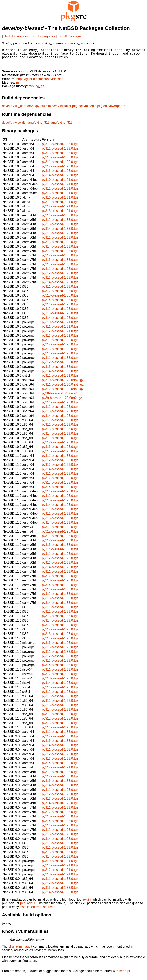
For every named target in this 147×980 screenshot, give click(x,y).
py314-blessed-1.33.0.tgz (60, 161)
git (43, 90)
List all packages (69, 36)
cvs (31, 90)
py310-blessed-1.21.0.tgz (60, 183)
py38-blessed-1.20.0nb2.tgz (62, 397)
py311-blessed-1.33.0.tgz (60, 148)
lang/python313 (38, 126)
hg (37, 90)
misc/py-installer (60, 110)
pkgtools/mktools (84, 110)
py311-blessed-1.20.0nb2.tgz (63, 388)
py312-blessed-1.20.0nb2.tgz (63, 393)
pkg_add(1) (28, 907)
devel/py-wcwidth (14, 126)
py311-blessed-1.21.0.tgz (60, 188)
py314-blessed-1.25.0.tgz (60, 179)
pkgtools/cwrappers (111, 110)
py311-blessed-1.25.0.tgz (60, 166)
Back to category (16, 36)
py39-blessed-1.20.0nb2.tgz (62, 402)
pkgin (87, 903)
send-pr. (125, 975)
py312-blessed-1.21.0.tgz (60, 192)
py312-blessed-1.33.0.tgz (60, 152)
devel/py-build (37, 110)
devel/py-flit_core (14, 110)
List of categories (43, 36)
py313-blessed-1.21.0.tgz (60, 197)
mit (18, 86)
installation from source (36, 911)
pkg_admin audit (20, 950)
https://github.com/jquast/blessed (40, 83)
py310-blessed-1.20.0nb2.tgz (63, 384)
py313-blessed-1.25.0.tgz (60, 175)
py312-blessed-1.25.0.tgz (60, 170)
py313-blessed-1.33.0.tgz (60, 157)
